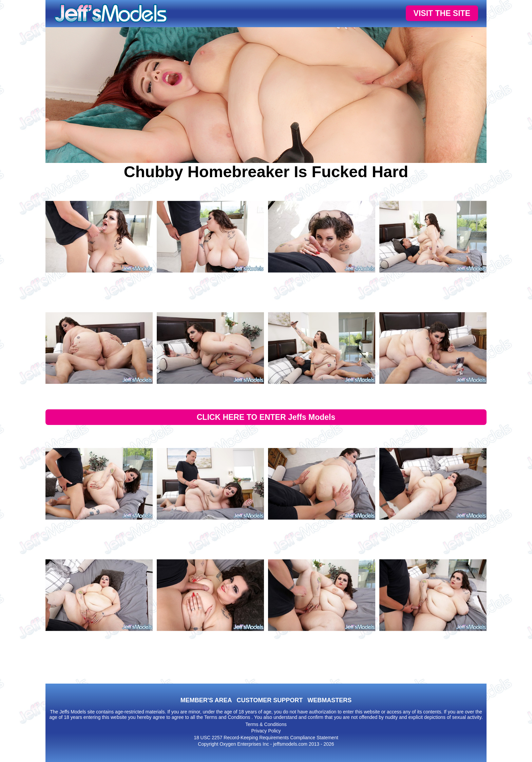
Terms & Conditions (266, 724)
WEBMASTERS (329, 700)
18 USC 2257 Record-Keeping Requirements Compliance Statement (266, 738)
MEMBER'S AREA (206, 700)
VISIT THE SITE (442, 13)
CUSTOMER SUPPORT (270, 700)
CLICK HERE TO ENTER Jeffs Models (266, 417)
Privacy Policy (266, 731)
